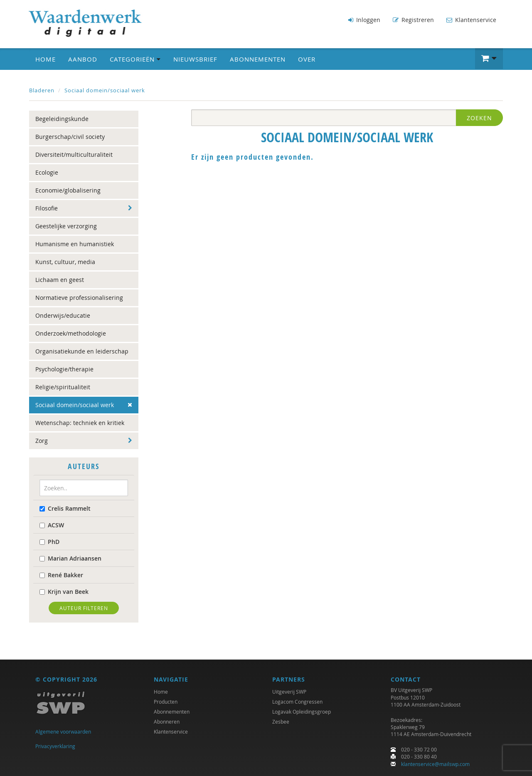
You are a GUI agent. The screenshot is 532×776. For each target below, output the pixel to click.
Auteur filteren (84, 608)
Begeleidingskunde (62, 119)
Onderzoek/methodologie (71, 333)
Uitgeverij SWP (289, 692)
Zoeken (479, 118)
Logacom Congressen (297, 702)
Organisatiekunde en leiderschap (82, 351)
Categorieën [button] (135, 59)
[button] (489, 58)
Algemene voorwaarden (63, 732)
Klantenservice (471, 20)
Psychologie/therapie (64, 369)
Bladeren (42, 90)
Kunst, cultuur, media (65, 262)
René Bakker (61, 575)
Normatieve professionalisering (79, 298)
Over (307, 59)
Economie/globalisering (68, 190)
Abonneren (167, 722)
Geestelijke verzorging (66, 226)
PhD (49, 541)
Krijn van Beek (64, 591)
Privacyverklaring (55, 746)
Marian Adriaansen (70, 558)
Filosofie (47, 208)
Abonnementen (258, 59)
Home (46, 59)
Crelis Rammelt (65, 508)
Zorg (42, 441)
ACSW (52, 525)
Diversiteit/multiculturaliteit (74, 154)
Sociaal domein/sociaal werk (105, 90)
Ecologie (47, 172)
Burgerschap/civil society (70, 137)
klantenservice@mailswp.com (435, 764)
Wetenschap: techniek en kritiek (80, 423)
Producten (166, 702)
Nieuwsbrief (195, 59)
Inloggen (364, 20)
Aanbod (83, 59)
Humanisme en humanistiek (75, 244)
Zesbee (281, 722)
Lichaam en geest (60, 280)
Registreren (413, 20)
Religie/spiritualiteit (63, 387)
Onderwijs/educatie (63, 315)
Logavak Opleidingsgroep (302, 712)
